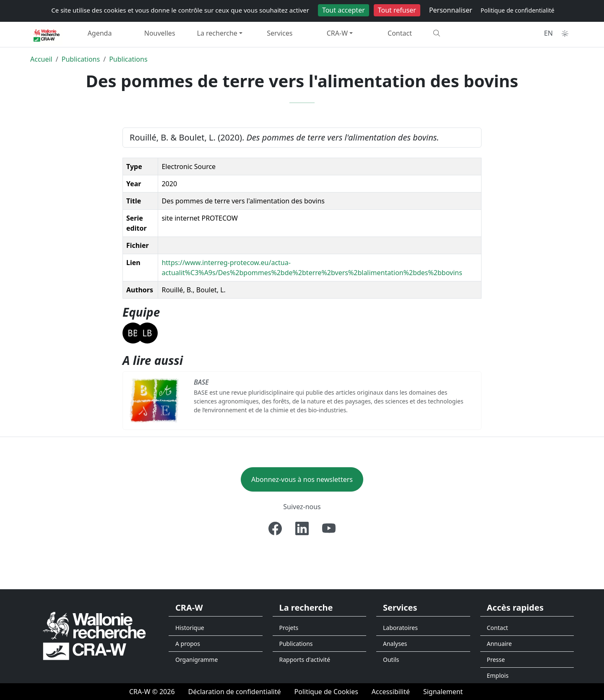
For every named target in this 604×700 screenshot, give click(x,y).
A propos (188, 644)
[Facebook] (275, 528)
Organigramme (197, 660)
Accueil (41, 59)
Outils (391, 660)
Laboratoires (400, 628)
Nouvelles (160, 33)
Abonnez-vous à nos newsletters (302, 479)
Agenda (100, 33)
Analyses (395, 644)
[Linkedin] (302, 528)
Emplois (498, 675)
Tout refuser (397, 10)
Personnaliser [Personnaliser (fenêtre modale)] (451, 10)
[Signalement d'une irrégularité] (443, 692)
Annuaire (500, 644)
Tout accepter (344, 10)
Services (280, 33)
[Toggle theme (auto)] (565, 34)
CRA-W (337, 33)
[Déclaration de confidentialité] (235, 692)
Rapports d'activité (305, 660)
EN (548, 33)
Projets (289, 628)
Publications (81, 59)
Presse (496, 660)
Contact (400, 33)
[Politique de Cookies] (326, 692)
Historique (190, 628)
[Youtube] (329, 528)
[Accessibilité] (391, 692)
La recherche (217, 33)
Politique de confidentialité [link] (518, 10)
